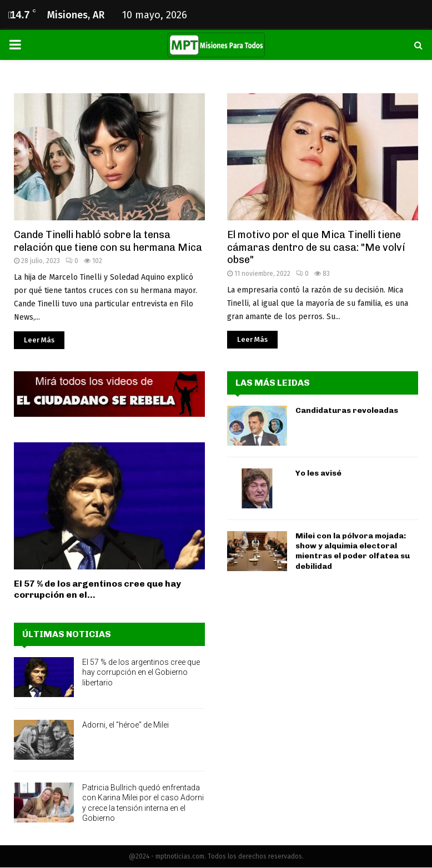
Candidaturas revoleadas (347, 410)
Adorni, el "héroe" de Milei (125, 725)
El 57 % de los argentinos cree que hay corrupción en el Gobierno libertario (141, 672)
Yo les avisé (318, 473)
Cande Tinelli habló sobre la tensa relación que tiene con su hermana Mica (108, 241)
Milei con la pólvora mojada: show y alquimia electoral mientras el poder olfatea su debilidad (353, 551)
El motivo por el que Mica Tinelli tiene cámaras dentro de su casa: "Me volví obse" (316, 247)
